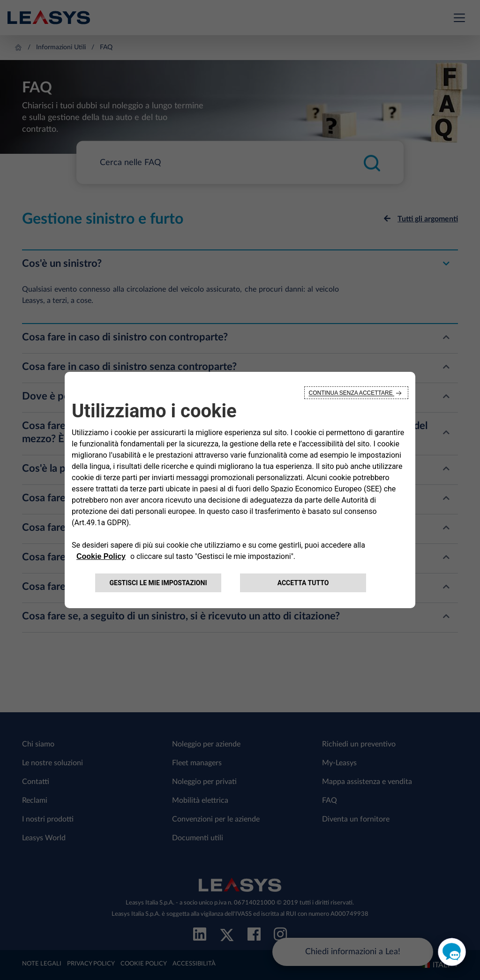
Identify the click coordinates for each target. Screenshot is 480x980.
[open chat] (452, 952)
